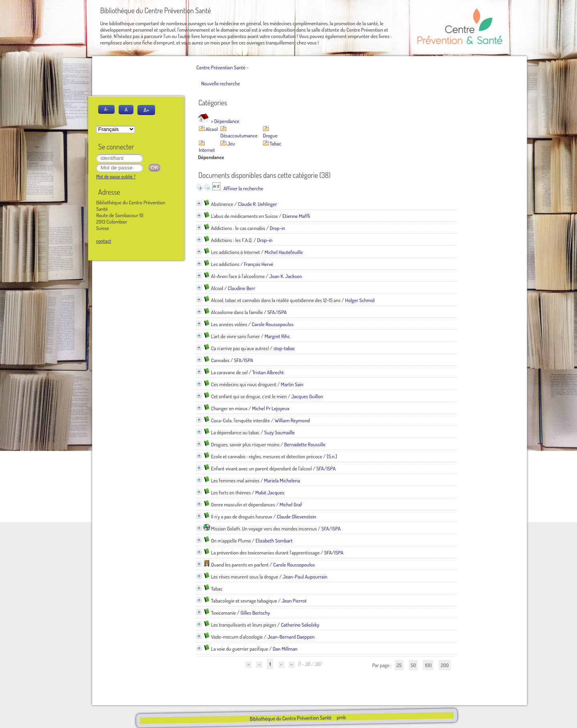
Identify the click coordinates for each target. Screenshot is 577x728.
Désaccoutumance (239, 135)
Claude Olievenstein (297, 516)
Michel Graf (291, 504)
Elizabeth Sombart (274, 540)
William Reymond (292, 420)
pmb (341, 717)
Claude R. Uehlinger (257, 204)
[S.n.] (332, 456)
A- (106, 109)
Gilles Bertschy (255, 613)
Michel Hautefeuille (284, 252)
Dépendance (227, 121)
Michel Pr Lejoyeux (271, 408)
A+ (146, 110)
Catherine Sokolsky (300, 625)
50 (413, 665)
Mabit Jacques (270, 492)
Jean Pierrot (294, 601)
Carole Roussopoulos (272, 324)
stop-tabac (284, 348)
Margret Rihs (277, 336)
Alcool (212, 129)
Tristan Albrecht (268, 372)
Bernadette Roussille (305, 444)
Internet (207, 150)
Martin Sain (292, 384)
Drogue (270, 135)
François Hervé (259, 264)
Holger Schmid (360, 300)
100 (428, 665)
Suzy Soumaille (279, 432)
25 (399, 665)
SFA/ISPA (277, 312)
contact (104, 241)
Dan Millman (285, 649)
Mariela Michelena (282, 480)
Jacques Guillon (307, 396)
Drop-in (277, 228)
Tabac (275, 143)
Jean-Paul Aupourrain (305, 577)
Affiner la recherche (243, 188)
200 (445, 665)
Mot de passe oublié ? (116, 176)
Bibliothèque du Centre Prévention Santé (290, 718)
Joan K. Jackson (285, 276)
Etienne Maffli (296, 216)
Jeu (231, 143)
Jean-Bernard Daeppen (291, 637)
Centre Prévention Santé (221, 67)
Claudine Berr (242, 288)
